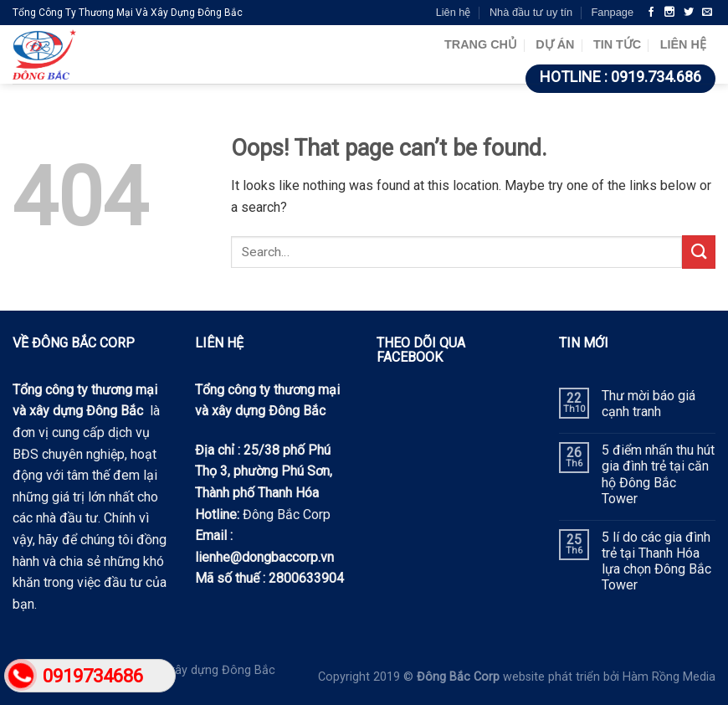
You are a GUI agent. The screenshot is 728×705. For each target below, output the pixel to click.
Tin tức (617, 44)
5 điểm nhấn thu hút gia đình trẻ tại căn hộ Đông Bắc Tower (658, 474)
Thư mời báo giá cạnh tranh (649, 404)
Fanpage (612, 12)
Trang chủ (481, 44)
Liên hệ (454, 12)
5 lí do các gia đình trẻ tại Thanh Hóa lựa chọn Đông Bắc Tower (656, 561)
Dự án (555, 44)
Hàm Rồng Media (669, 677)
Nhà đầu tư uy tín (531, 12)
